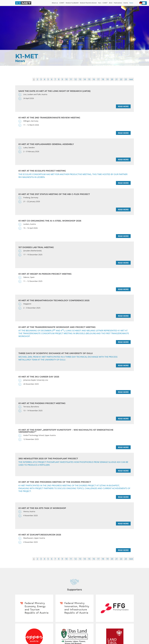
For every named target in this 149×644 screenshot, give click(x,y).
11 (71, 79)
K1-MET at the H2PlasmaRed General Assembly (46, 146)
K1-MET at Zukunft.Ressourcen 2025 (40, 544)
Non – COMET (102, 3)
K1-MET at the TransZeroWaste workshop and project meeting (57, 333)
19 (107, 79)
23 (126, 79)
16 (94, 79)
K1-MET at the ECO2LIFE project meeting (42, 173)
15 (89, 79)
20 (112, 79)
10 (66, 79)
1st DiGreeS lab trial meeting (36, 251)
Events (126, 3)
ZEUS (110, 3)
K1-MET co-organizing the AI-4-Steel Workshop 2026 (50, 224)
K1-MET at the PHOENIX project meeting (42, 410)
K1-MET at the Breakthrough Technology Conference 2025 (54, 306)
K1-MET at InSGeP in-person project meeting (45, 279)
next (131, 79)
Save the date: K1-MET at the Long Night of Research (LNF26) (54, 92)
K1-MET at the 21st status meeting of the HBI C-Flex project (54, 197)
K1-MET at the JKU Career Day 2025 (39, 383)
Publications (118, 3)
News (131, 3)
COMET (60, 3)
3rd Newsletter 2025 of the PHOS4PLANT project (48, 467)
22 (121, 79)
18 (103, 79)
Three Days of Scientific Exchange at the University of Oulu (56, 359)
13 (80, 79)
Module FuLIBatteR (70, 3)
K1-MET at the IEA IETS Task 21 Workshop (42, 517)
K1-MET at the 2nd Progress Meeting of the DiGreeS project (55, 490)
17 (98, 79)
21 (117, 79)
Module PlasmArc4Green (87, 3)
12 (75, 79)
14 (85, 79)
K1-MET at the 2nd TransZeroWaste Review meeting (49, 119)
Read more (123, 107)
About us (53, 3)
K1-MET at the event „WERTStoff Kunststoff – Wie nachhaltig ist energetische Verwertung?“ (66, 438)
